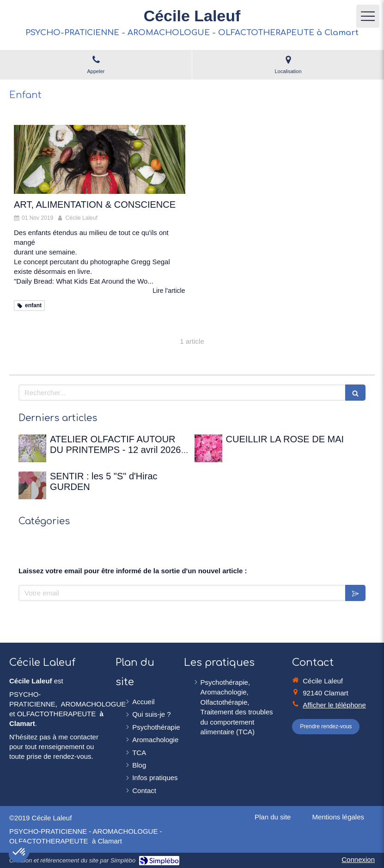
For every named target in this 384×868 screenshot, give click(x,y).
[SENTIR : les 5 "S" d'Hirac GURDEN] (32, 485)
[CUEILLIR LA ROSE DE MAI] (208, 448)
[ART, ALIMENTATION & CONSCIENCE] (100, 159)
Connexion (358, 859)
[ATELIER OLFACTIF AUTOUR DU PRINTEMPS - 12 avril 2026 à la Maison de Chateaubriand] (32, 448)
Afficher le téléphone (334, 705)
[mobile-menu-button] (368, 16)
